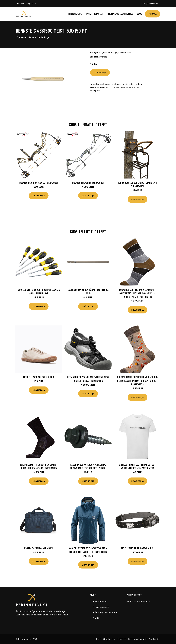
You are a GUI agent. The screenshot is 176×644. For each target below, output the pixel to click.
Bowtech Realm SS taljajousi (88, 183)
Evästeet (122, 639)
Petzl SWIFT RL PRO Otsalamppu (137, 548)
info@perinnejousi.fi (150, 3)
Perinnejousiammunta (120, 14)
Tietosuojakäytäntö (137, 639)
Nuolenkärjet (44, 37)
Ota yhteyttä (109, 639)
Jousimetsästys (26, 37)
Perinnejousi (75, 14)
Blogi (140, 14)
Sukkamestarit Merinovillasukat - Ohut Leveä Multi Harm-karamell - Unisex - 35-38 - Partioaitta (137, 293)
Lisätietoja (100, 72)
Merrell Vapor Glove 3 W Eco (39, 377)
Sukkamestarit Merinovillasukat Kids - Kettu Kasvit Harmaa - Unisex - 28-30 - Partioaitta (137, 381)
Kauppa (153, 14)
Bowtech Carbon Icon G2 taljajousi (39, 183)
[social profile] (35, 4)
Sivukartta (154, 639)
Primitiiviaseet (95, 14)
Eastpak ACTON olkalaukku (39, 548)
